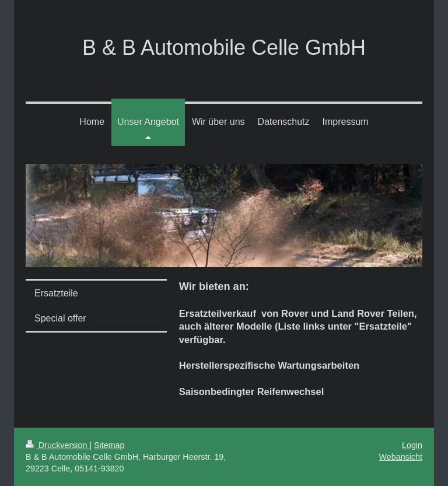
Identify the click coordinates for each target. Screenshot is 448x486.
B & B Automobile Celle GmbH (224, 48)
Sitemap (109, 445)
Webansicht (401, 457)
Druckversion (57, 445)
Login (412, 445)
